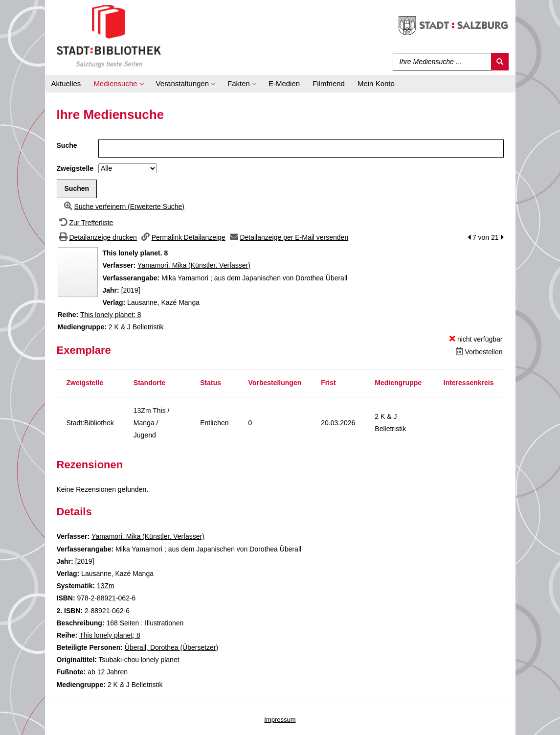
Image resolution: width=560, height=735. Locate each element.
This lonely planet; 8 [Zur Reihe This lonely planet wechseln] (111, 315)
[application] (118, 84)
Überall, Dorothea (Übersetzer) (171, 647)
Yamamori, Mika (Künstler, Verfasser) (194, 265)
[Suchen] (500, 62)
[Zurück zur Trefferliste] (85, 223)
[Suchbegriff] (440, 62)
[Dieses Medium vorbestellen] (478, 352)
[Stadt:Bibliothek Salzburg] (109, 36)
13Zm (106, 586)
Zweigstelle (75, 168)
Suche (67, 145)
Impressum (280, 720)
